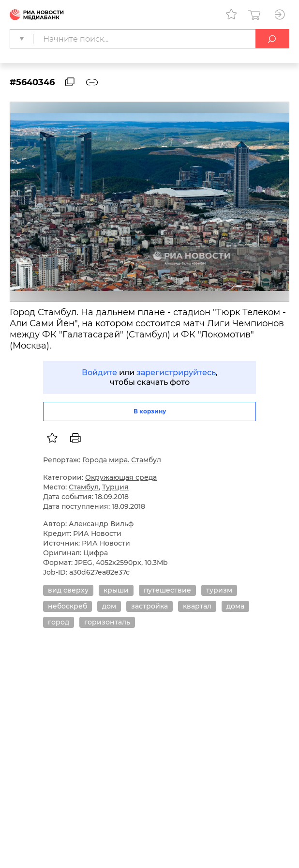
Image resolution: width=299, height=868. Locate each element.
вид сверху (68, 590)
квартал (197, 606)
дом (109, 606)
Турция (115, 487)
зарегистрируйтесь (176, 373)
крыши (116, 590)
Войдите (99, 373)
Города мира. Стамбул (122, 460)
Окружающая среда (121, 477)
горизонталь (107, 622)
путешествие (167, 590)
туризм (219, 590)
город (59, 622)
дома (235, 606)
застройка (149, 606)
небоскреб (67, 606)
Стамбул (84, 487)
